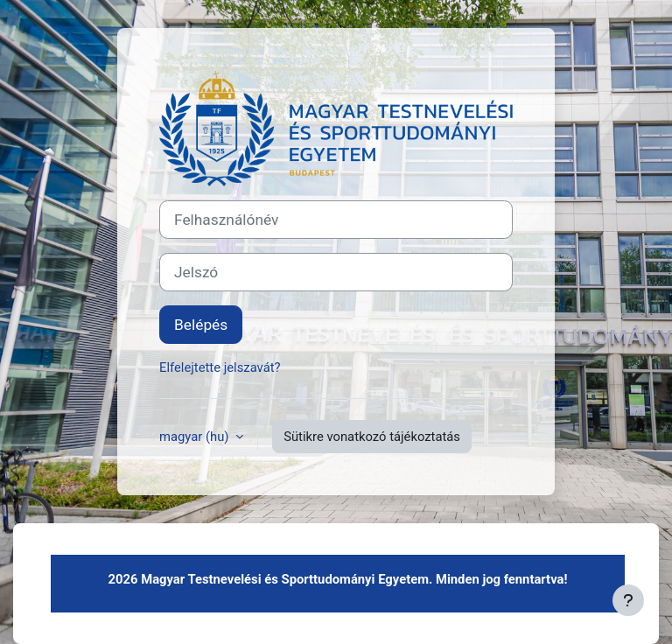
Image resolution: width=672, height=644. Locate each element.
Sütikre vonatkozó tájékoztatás (372, 437)
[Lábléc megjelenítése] (628, 600)
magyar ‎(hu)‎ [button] (196, 437)
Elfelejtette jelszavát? (220, 367)
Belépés (201, 325)
